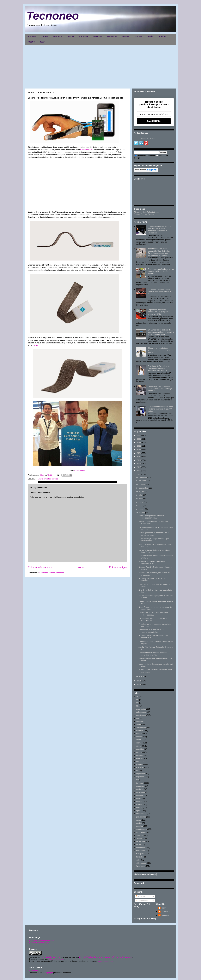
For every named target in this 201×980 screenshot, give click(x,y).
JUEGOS (31, 42)
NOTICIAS (162, 37)
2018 (139, 464)
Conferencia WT (86, 150)
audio (138, 724)
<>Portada (34, 971)
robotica (139, 826)
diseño (139, 746)
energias (140, 758)
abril (141, 506)
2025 (139, 439)
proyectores (141, 817)
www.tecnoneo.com (57, 959)
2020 (139, 457)
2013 (139, 684)
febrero (142, 513)
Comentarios (142, 901)
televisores (141, 851)
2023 (139, 446)
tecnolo (139, 844)
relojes (139, 823)
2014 (139, 681)
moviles (55, 479)
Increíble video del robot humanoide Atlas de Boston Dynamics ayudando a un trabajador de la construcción (159, 252)
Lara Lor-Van (166, 911)
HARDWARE (112, 37)
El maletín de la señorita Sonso (42, 941)
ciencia (139, 734)
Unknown (165, 915)
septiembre (143, 488)
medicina (140, 789)
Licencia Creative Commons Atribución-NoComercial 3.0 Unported (106, 957)
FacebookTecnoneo (147, 138)
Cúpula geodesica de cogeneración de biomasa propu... (154, 534)
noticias (139, 808)
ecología (140, 755)
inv (137, 780)
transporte (140, 854)
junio (141, 499)
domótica (140, 749)
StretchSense (80, 471)
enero (141, 676)
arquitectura (141, 715)
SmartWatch (141, 832)
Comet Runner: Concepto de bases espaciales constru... (153, 654)
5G (137, 700)
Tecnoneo (53, 16)
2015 (139, 474)
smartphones (141, 829)
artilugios (140, 721)
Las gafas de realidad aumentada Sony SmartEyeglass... (154, 551)
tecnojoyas (141, 841)
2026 (139, 435)
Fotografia (140, 761)
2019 (139, 460)
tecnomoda (141, 848)
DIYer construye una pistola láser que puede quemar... (154, 540)
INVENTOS (98, 37)
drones (139, 752)
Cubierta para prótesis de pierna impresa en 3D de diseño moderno (161, 271)
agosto (142, 491)
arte (138, 718)
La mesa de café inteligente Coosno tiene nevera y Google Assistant (160, 389)
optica (139, 811)
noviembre (143, 481)
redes (139, 820)
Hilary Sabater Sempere (50, 957)
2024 (139, 442)
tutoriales (140, 857)
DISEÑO (150, 37)
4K (137, 697)
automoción (141, 728)
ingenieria (140, 777)
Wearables (141, 866)
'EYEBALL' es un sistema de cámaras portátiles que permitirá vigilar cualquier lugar (161, 332)
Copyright (49, 973)
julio (141, 495)
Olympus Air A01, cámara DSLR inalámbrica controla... (151, 631)
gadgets (40, 479)
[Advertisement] (100, 66)
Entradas (140, 896)
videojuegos (141, 863)
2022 (139, 450)
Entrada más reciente (40, 567)
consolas (140, 740)
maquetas (140, 786)
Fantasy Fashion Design (144, 214)
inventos (47, 479)
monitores (140, 795)
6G (137, 703)
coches (139, 737)
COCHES (44, 37)
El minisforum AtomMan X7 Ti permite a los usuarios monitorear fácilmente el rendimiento (160, 230)
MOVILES (126, 37)
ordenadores (141, 814)
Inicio (81, 567)
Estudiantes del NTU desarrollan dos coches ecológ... (153, 614)
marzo (142, 509)
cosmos (139, 743)
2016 (139, 471)
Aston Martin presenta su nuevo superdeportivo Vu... (151, 517)
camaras (140, 731)
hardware (140, 768)
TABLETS (138, 37)
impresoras (141, 774)
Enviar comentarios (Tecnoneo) (52, 573)
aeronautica (141, 709)
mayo (141, 502)
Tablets (139, 838)
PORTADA (32, 37)
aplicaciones (141, 712)
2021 (139, 453)
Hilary (163, 908)
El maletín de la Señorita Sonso (147, 212)
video (138, 860)
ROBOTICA (58, 37)
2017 (139, 467)
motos (139, 798)
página (36, 345)
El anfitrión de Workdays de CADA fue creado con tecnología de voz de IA (159, 368)
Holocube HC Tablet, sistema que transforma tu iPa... (152, 562)
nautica (139, 804)
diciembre (143, 477)
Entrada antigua (118, 567)
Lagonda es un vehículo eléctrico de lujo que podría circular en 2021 (159, 312)
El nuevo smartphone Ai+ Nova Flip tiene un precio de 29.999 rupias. (160, 409)
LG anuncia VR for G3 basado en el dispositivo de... (153, 620)
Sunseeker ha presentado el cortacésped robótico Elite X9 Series (159, 291)
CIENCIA (70, 37)
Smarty (43, 42)
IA (137, 771)
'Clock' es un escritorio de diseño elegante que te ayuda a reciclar (160, 350)
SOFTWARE (84, 37)
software (140, 835)
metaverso (140, 792)
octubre (142, 484)
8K (137, 706)
